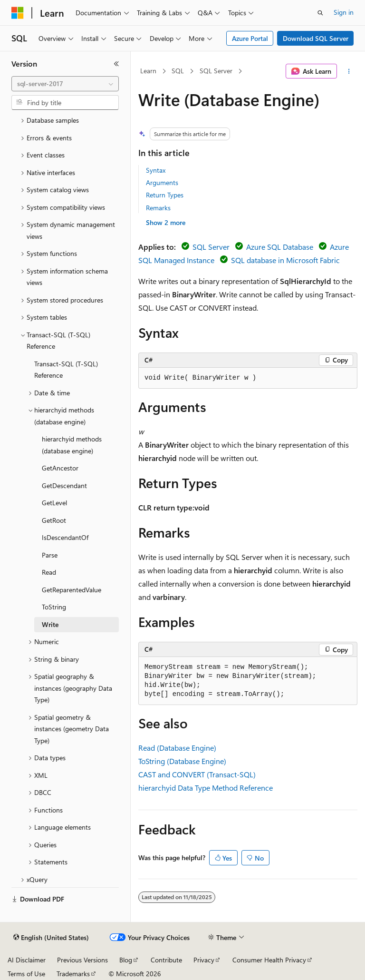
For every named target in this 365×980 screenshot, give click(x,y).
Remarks (158, 208)
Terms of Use (26, 974)
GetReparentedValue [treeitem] (72, 590)
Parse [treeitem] (50, 555)
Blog (126, 960)
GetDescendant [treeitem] (64, 485)
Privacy (204, 960)
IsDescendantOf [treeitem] (65, 537)
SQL (178, 71)
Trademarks (73, 974)
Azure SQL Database (280, 247)
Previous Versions (82, 960)
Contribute (166, 960)
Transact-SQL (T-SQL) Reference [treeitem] (66, 370)
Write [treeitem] (50, 624)
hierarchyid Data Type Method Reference (206, 788)
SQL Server (216, 71)
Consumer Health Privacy (269, 960)
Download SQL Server (316, 38)
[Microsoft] (18, 13)
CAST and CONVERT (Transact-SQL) (197, 774)
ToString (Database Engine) (182, 761)
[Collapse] (116, 64)
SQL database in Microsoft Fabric (285, 260)
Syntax (156, 170)
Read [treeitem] (49, 572)
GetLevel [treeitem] (54, 503)
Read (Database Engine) (177, 748)
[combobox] (65, 84)
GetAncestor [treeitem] (60, 468)
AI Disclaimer (27, 960)
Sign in (344, 12)
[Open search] (320, 13)
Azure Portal (250, 38)
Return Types (165, 195)
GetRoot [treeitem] (54, 520)
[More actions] (349, 71)
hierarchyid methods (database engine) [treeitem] (72, 445)
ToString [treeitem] (54, 607)
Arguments (162, 182)
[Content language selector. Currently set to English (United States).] (51, 938)
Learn (148, 71)
